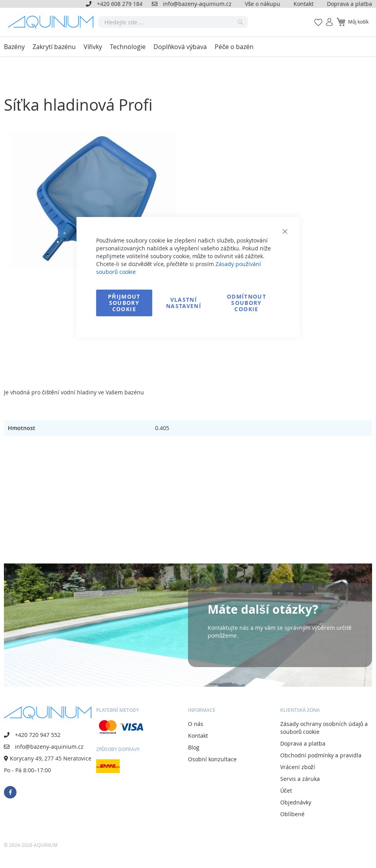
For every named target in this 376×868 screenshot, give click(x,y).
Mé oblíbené (316, 18)
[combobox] (173, 22)
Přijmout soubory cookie (124, 303)
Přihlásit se (326, 18)
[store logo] (53, 22)
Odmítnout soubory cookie (246, 303)
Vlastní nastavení (184, 303)
